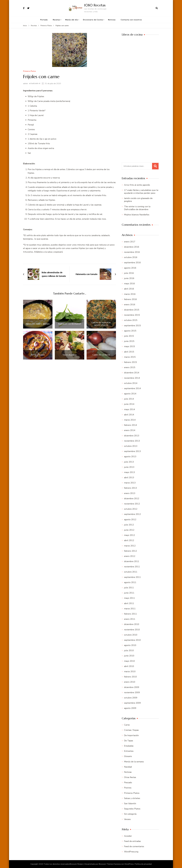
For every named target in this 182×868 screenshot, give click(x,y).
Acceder (128, 836)
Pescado (128, 782)
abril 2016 (129, 289)
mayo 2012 (129, 535)
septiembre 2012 (132, 514)
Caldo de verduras (101, 355)
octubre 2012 (131, 509)
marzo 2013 (130, 483)
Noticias (112, 20)
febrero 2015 (130, 362)
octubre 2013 (131, 446)
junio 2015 (129, 341)
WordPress (129, 864)
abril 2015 (129, 352)
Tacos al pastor (70, 355)
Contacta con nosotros (131, 20)
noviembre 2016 (132, 252)
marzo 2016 (130, 294)
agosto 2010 (130, 645)
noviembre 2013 (132, 441)
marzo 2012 (130, 546)
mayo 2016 (129, 284)
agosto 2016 (130, 268)
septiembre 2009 (132, 703)
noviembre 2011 (132, 567)
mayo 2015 (129, 346)
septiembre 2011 (132, 577)
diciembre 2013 (132, 436)
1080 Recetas (95, 5)
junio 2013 (129, 467)
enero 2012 (130, 556)
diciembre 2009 (132, 687)
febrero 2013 (130, 488)
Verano (127, 819)
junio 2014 (129, 404)
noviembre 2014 (132, 378)
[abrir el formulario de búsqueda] (157, 8)
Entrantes (129, 751)
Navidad (128, 767)
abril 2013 (129, 478)
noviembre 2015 (132, 315)
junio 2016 (129, 278)
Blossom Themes (106, 864)
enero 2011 (130, 619)
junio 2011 (129, 593)
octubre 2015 (131, 320)
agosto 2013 (130, 457)
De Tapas (129, 741)
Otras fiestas (130, 777)
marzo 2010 (130, 671)
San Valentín (130, 803)
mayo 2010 (129, 661)
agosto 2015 (130, 331)
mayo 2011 (129, 598)
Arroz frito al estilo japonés (137, 185)
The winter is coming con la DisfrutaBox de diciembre (137, 208)
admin (25, 84)
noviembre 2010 (132, 630)
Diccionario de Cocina (93, 20)
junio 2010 (129, 656)
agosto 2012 (130, 520)
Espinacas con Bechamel (69, 324)
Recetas (56, 20)
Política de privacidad (143, 864)
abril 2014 (129, 415)
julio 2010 (129, 650)
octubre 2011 (131, 572)
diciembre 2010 (132, 624)
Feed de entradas (132, 841)
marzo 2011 (130, 609)
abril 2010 (129, 666)
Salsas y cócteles (132, 798)
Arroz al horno (38, 355)
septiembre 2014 (132, 388)
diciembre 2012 (132, 499)
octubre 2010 (131, 635)
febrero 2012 (130, 551)
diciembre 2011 (132, 561)
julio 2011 (129, 588)
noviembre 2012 (132, 504)
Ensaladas (129, 746)
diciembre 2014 (132, 373)
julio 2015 (129, 336)
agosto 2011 (130, 582)
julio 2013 (129, 462)
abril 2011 (129, 603)
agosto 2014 (130, 394)
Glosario (128, 756)
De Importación (131, 735)
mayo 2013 (129, 472)
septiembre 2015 (132, 326)
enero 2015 (130, 367)
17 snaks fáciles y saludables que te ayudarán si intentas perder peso (141, 192)
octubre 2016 (131, 257)
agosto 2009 (130, 708)
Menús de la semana (134, 762)
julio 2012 (129, 525)
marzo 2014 (130, 420)
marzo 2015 (130, 357)
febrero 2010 (130, 677)
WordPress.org (131, 852)
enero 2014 (130, 430)
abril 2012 (129, 540)
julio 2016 (129, 273)
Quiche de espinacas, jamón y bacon (101, 324)
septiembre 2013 (132, 451)
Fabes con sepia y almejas (38, 324)
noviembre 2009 (132, 692)
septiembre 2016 (132, 263)
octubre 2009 (131, 698)
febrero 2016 (130, 299)
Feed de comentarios (134, 846)
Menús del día (71, 20)
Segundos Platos (132, 809)
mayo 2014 (129, 409)
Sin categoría (130, 814)
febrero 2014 (130, 425)
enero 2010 (130, 682)
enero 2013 (130, 493)
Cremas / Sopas (131, 730)
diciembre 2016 (132, 247)
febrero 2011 (130, 614)
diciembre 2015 (132, 310)
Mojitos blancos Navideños (137, 215)
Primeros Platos (29, 71)
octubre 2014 (131, 383)
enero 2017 (130, 242)
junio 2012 (129, 530)
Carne (127, 725)
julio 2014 (129, 399)
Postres (128, 788)
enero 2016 (130, 305)
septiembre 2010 (132, 640)
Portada (44, 20)
